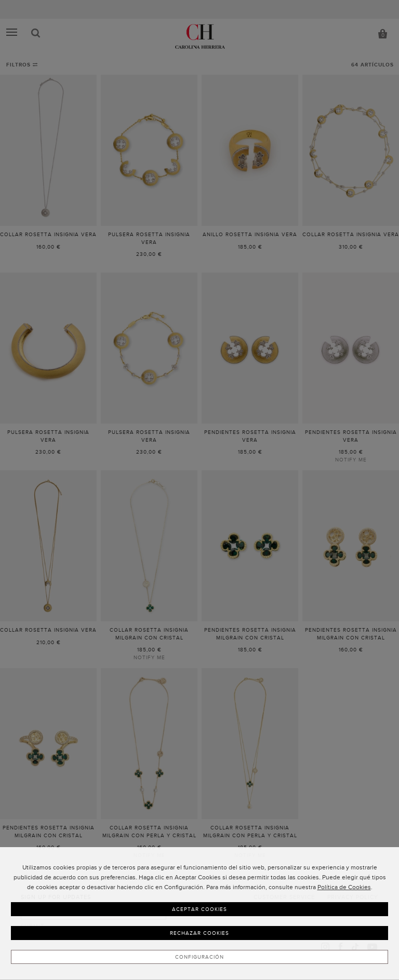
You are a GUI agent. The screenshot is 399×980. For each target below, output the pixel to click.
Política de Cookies (344, 887)
